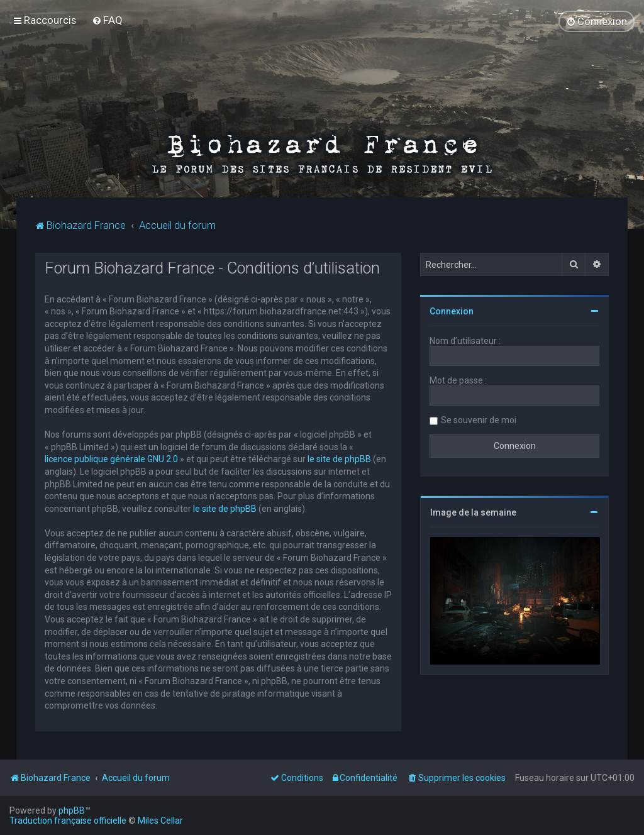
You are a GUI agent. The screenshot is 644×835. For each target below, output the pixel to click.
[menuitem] (107, 20)
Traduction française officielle (68, 821)
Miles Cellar (160, 821)
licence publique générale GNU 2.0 (111, 459)
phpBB (72, 810)
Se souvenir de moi (479, 420)
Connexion (452, 311)
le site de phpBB (339, 459)
